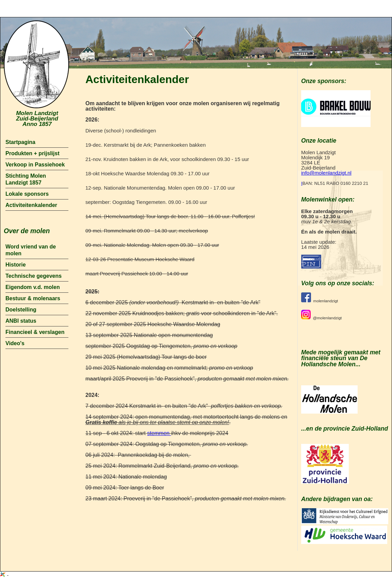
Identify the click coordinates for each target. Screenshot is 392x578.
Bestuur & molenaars (33, 298)
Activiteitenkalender (31, 205)
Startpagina (20, 142)
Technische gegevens (34, 276)
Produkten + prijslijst (32, 153)
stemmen (159, 433)
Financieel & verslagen (35, 332)
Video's (15, 343)
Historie (16, 265)
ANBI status (21, 321)
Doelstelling (21, 310)
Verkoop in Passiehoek (35, 165)
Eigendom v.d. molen (33, 287)
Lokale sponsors (27, 194)
